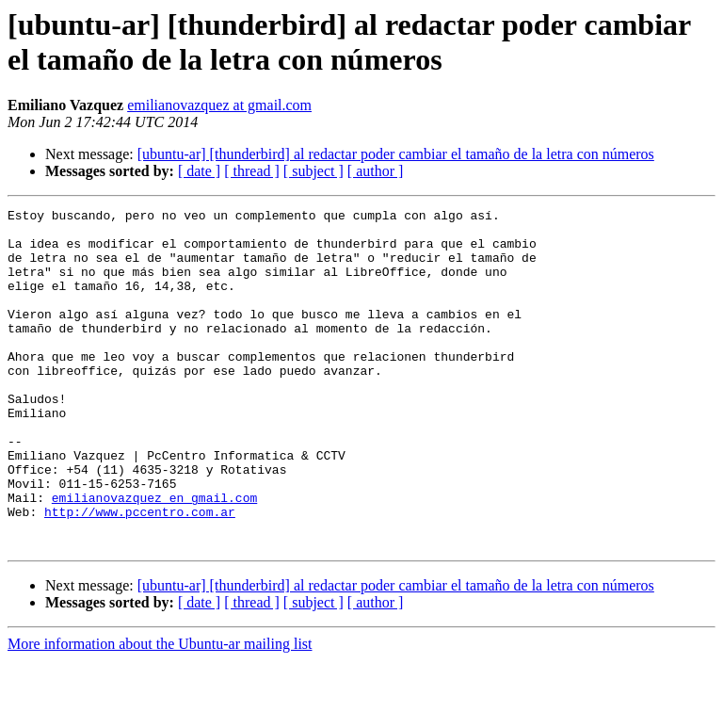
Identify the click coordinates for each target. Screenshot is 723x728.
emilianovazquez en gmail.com (154, 557)
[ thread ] (252, 171)
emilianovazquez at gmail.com (219, 105)
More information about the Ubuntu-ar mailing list (160, 712)
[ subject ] (313, 171)
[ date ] (199, 171)
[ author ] (376, 171)
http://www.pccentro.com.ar (140, 574)
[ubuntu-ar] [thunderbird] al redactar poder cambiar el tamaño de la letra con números (396, 154)
